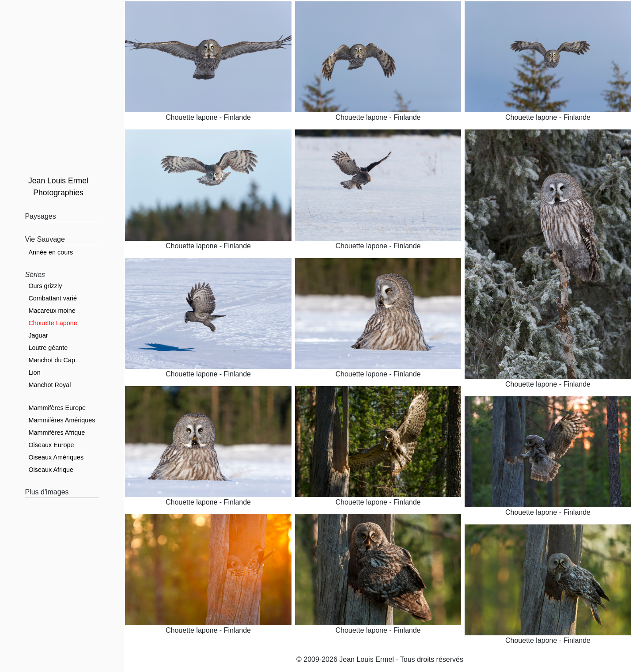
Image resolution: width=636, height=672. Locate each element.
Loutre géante (48, 348)
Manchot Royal (49, 385)
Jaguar (38, 335)
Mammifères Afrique (57, 433)
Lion (34, 372)
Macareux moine (52, 311)
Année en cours (51, 252)
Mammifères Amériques (62, 420)
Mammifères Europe (57, 408)
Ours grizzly (45, 286)
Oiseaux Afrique (51, 470)
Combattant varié (53, 298)
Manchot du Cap (52, 360)
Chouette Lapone (53, 323)
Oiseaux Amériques (56, 457)
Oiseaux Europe (51, 445)
